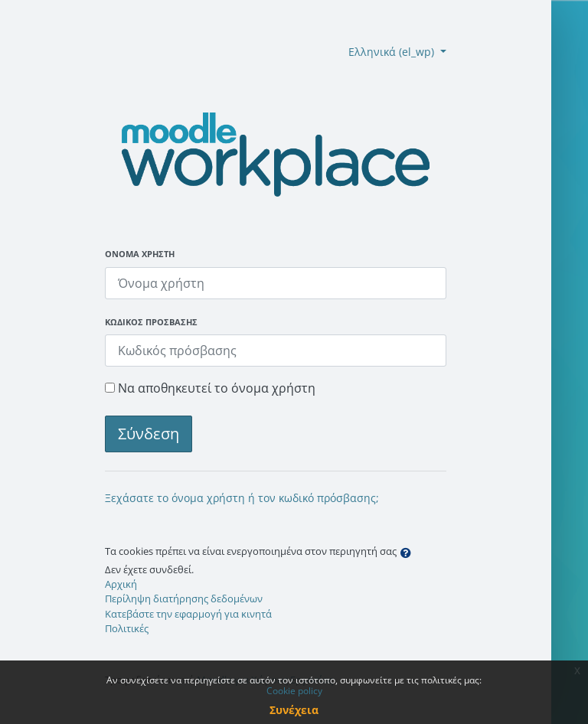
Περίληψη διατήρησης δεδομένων (184, 598)
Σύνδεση (149, 434)
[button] (409, 553)
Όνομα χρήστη (140, 254)
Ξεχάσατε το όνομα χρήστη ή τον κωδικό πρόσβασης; (242, 498)
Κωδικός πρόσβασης (151, 322)
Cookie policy (294, 691)
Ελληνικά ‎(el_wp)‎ (393, 52)
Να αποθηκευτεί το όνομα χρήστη (217, 388)
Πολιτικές (127, 628)
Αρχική (121, 584)
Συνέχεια (294, 710)
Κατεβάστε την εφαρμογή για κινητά (188, 614)
